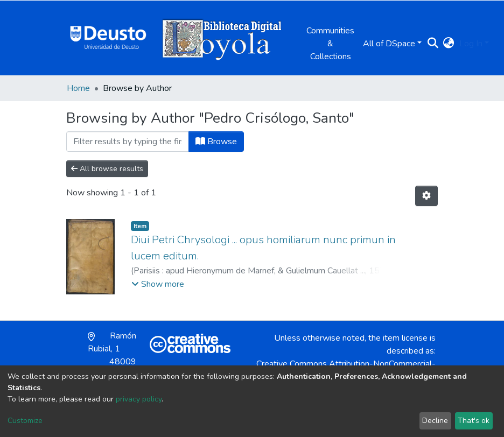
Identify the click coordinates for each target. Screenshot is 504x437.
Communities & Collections (330, 44)
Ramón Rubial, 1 (112, 355)
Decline (435, 421)
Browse (216, 142)
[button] (448, 44)
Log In (471, 44)
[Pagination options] (426, 196)
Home (78, 88)
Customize (25, 421)
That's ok (474, 421)
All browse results (107, 169)
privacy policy (139, 399)
